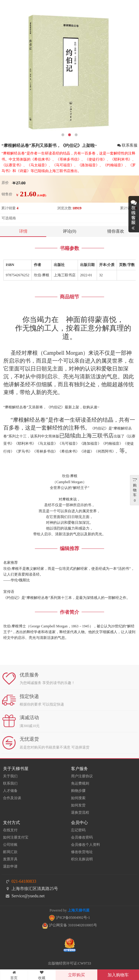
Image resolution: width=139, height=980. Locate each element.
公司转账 (10, 845)
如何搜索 (78, 798)
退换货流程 (80, 812)
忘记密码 (78, 830)
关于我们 (10, 776)
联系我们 (10, 783)
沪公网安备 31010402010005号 (69, 925)
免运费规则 (80, 783)
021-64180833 (24, 881)
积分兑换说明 (82, 859)
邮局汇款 (10, 852)
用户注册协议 (82, 776)
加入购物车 (118, 975)
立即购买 (76, 975)
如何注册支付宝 (16, 837)
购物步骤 (78, 791)
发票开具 (10, 859)
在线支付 (10, 830)
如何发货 (78, 805)
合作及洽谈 (12, 798)
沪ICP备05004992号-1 (69, 918)
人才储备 (10, 791)
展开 (134, 214)
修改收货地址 (82, 852)
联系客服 (127, 146)
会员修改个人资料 (86, 845)
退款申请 (10, 866)
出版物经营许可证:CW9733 (70, 963)
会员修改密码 (82, 837)
